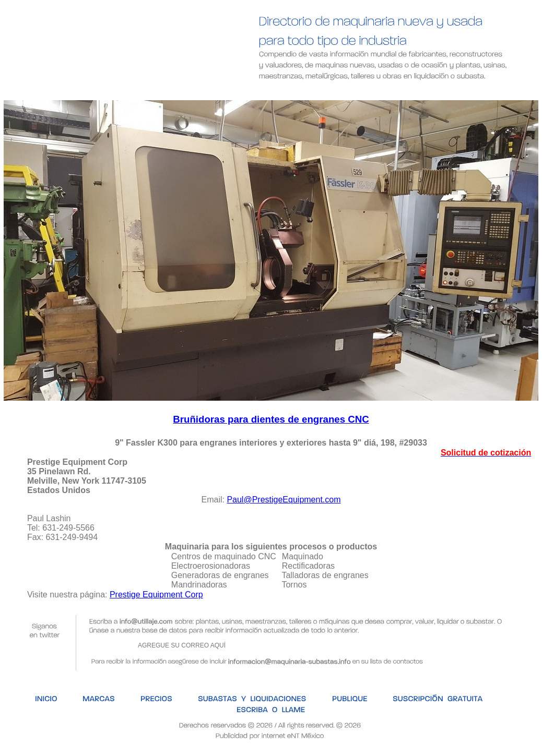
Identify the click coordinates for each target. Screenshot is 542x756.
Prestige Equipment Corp (156, 595)
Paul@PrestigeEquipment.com (284, 500)
